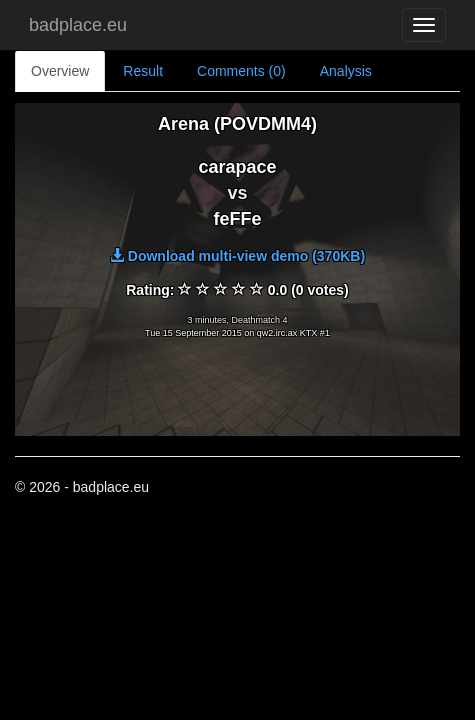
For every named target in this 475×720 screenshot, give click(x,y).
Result (143, 71)
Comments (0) (241, 71)
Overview (60, 71)
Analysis (346, 71)
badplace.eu (78, 25)
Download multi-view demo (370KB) (237, 256)
